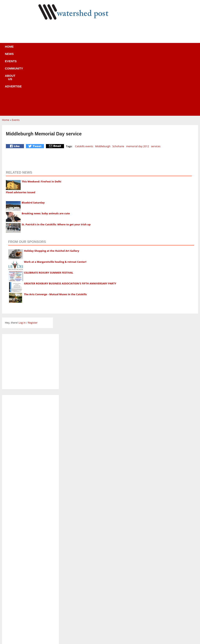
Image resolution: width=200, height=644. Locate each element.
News (45, 49)
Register (33, 264)
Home (30, 49)
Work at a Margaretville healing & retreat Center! (55, 203)
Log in (22, 264)
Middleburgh (103, 87)
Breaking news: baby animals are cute (46, 154)
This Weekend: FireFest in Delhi (41, 122)
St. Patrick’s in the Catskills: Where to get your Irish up (56, 165)
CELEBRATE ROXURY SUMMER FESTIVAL (49, 214)
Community (83, 49)
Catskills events (84, 87)
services (156, 87)
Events (62, 49)
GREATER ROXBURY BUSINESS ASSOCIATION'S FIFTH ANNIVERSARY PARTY (70, 224)
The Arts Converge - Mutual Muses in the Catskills (55, 235)
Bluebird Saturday (33, 143)
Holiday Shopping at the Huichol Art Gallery (52, 192)
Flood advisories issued (21, 133)
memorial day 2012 (138, 87)
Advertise (129, 49)
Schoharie (118, 87)
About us (106, 49)
